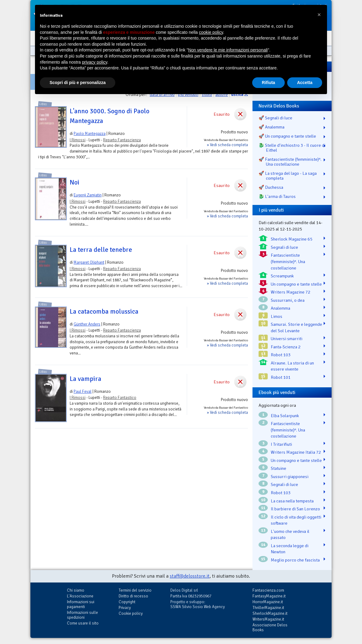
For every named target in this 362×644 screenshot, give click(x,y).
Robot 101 (281, 377)
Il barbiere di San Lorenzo (295, 509)
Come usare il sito (83, 623)
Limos (277, 316)
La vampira (85, 379)
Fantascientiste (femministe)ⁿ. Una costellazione (288, 261)
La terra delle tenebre (101, 250)
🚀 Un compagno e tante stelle (287, 136)
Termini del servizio (135, 590)
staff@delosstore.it (190, 576)
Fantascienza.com (268, 590)
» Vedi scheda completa (227, 145)
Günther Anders (87, 324)
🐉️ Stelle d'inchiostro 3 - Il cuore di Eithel (292, 148)
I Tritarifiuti (281, 444)
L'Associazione (80, 596)
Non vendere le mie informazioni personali (228, 50)
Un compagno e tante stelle (296, 284)
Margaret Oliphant (89, 262)
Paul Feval (83, 391)
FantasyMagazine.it (269, 596)
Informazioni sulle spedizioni (82, 615)
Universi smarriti (287, 339)
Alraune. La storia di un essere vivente (292, 366)
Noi (75, 182)
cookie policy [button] (211, 32)
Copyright (127, 602)
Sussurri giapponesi (290, 477)
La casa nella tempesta (292, 501)
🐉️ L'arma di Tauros (277, 196)
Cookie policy (131, 613)
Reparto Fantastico (120, 398)
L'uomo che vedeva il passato (290, 535)
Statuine (278, 468)
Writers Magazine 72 (291, 292)
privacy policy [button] (95, 62)
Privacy (125, 608)
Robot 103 (281, 355)
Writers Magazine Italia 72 (296, 452)
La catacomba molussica (104, 311)
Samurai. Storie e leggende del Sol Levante (296, 327)
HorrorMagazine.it (268, 602)
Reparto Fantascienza (122, 140)
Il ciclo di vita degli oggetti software (296, 520)
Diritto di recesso (133, 596)
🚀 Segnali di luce (275, 118)
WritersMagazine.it (268, 619)
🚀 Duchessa (271, 187)
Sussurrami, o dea (288, 300)
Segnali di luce (284, 247)
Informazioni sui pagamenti (81, 604)
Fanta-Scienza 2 (286, 347)
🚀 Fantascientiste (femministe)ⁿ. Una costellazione (290, 162)
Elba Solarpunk (285, 416)
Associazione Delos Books (270, 627)
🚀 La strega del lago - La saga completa (288, 176)
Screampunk (282, 276)
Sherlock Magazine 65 (292, 239)
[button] (319, 15)
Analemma (280, 308)
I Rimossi (78, 140)
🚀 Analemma (271, 127)
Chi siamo (76, 590)
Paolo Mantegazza (90, 134)
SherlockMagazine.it (270, 613)
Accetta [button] (305, 83)
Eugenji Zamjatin (88, 195)
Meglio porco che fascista (295, 560)
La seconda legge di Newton (290, 549)
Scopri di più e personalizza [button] (78, 83)
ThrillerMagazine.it (268, 608)
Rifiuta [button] (269, 83)
